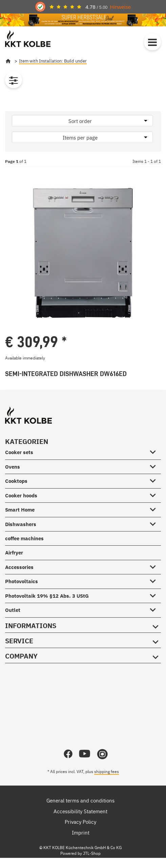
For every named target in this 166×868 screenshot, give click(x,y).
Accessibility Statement (80, 811)
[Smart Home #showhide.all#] (155, 509)
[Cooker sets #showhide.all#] (155, 451)
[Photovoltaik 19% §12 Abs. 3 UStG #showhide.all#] (155, 594)
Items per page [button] (80, 137)
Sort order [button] (80, 121)
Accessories (19, 567)
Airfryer (14, 553)
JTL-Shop (92, 853)
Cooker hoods (21, 495)
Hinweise (120, 7)
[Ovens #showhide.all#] (155, 465)
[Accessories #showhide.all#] (155, 566)
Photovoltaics (22, 581)
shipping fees (107, 771)
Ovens (13, 467)
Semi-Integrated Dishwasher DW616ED (66, 374)
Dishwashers (21, 524)
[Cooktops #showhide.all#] (155, 480)
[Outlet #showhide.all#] (155, 609)
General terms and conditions (80, 800)
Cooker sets (19, 452)
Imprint (81, 832)
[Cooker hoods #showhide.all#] (155, 494)
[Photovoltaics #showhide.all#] (155, 580)
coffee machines (24, 538)
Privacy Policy (80, 822)
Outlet (13, 610)
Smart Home (20, 510)
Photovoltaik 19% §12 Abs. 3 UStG (47, 596)
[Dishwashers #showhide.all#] (155, 523)
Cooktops (16, 481)
